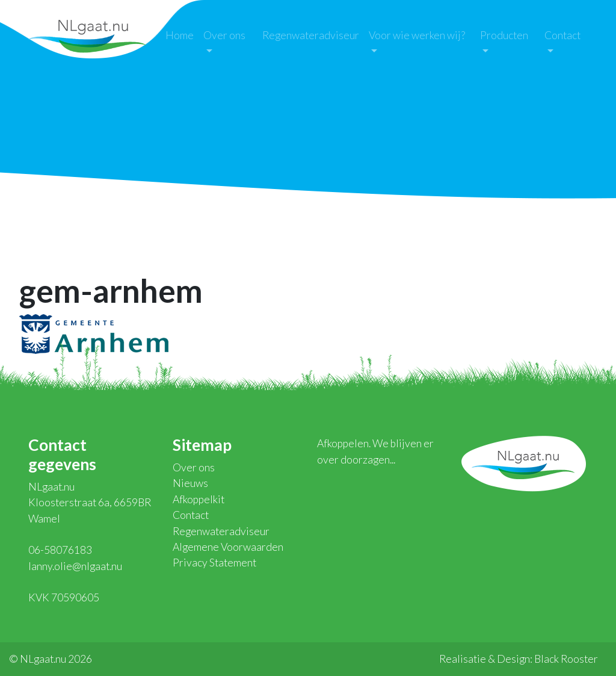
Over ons (224, 35)
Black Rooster (566, 659)
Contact (562, 35)
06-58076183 (60, 550)
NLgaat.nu (87, 35)
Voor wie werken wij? (417, 35)
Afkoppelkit (199, 499)
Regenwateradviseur (311, 35)
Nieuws (190, 483)
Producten (504, 35)
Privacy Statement (214, 563)
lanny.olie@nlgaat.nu (75, 566)
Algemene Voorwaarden (228, 547)
